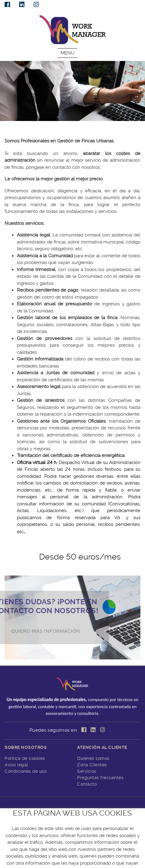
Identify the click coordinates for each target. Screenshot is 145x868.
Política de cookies (25, 758)
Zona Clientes (92, 765)
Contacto (87, 784)
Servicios (87, 771)
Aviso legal (16, 765)
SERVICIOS (13, 128)
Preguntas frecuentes (100, 778)
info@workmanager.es (73, 838)
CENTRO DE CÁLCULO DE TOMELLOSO (72, 860)
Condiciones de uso (26, 771)
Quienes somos (93, 758)
